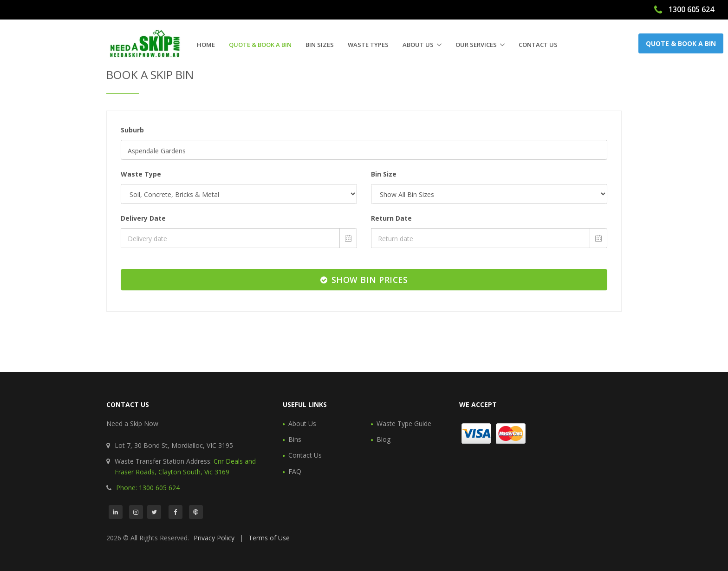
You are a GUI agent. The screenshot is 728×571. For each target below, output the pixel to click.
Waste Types (368, 45)
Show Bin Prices (364, 280)
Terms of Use (269, 538)
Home (206, 45)
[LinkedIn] (116, 512)
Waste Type (141, 174)
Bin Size (384, 174)
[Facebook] (175, 512)
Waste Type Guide (404, 423)
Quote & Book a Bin (260, 45)
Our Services (476, 45)
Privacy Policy (214, 538)
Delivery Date (143, 218)
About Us (418, 45)
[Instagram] (136, 512)
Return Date (391, 218)
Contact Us (538, 45)
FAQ (295, 471)
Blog (383, 439)
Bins (295, 439)
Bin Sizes (320, 45)
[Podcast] (196, 512)
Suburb (132, 130)
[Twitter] (154, 512)
